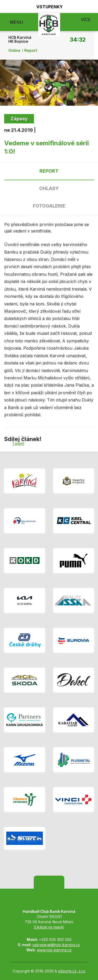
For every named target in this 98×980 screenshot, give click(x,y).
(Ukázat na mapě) (49, 927)
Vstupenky (47, 7)
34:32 (78, 40)
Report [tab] (49, 171)
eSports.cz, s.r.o (72, 971)
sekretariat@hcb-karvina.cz (56, 945)
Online (14, 51)
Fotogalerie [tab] (49, 206)
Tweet (18, 443)
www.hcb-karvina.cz (54, 950)
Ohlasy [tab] (49, 188)
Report (31, 51)
